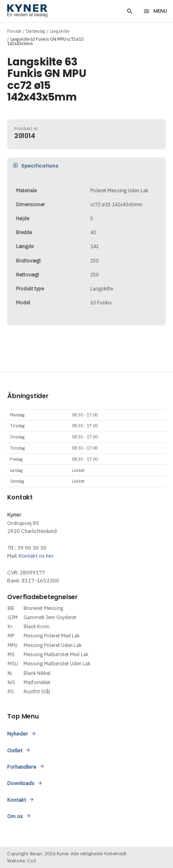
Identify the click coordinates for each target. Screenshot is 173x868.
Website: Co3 (22, 861)
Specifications (35, 166)
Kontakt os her (36, 556)
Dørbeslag (36, 31)
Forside (14, 31)
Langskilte (60, 31)
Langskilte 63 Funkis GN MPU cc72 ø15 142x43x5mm (45, 41)
